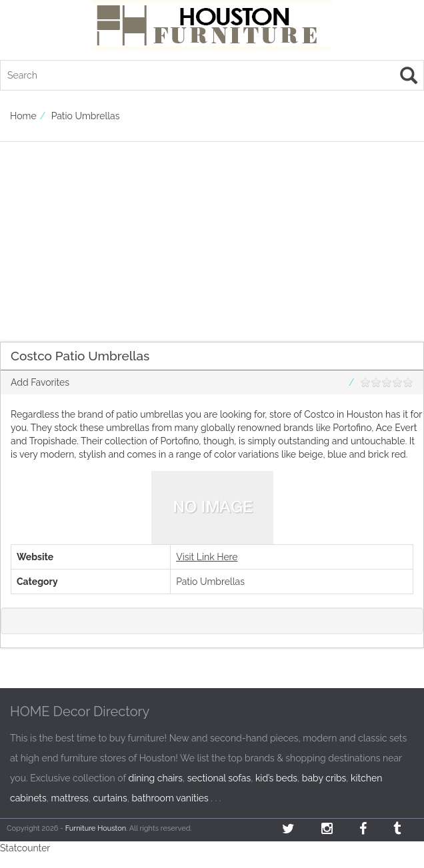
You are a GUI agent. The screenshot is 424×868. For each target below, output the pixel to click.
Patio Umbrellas (86, 116)
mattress (70, 798)
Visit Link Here (207, 557)
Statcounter (25, 848)
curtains (110, 798)
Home (23, 116)
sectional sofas (219, 778)
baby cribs (324, 778)
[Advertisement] (207, 235)
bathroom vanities (170, 798)
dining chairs (155, 778)
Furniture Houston (96, 828)
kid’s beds (276, 778)
